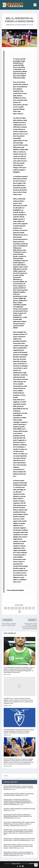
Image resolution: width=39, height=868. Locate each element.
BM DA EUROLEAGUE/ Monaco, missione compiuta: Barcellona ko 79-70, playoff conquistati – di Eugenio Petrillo (18, 788)
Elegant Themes (16, 864)
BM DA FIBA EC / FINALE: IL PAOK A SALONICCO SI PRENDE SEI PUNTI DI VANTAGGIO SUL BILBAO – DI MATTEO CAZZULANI (18, 854)
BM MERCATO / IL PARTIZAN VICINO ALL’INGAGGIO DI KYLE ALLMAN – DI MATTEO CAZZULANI (19, 840)
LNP (27, 25)
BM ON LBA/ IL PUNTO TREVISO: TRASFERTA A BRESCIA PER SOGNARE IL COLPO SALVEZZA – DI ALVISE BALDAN (18, 816)
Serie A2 (31, 25)
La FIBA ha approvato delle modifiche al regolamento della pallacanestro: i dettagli (19, 794)
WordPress (32, 864)
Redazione (15, 25)
